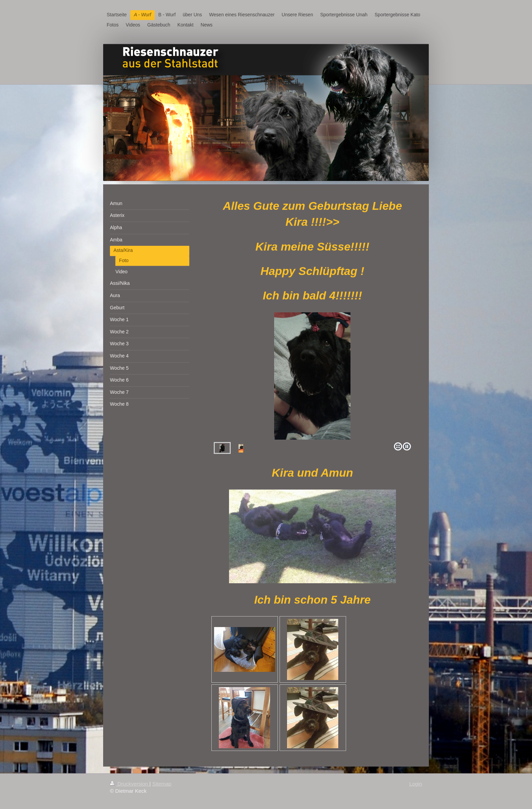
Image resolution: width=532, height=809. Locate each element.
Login (416, 784)
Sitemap (162, 784)
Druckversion (130, 784)
